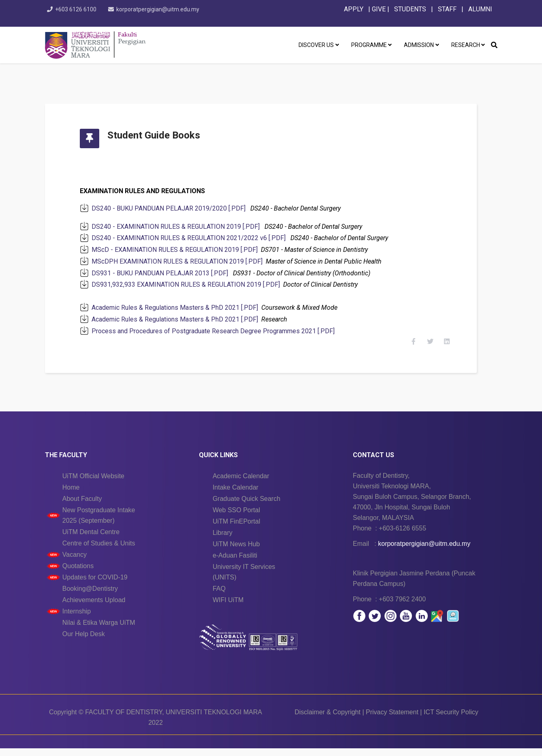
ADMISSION (419, 45)
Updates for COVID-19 (95, 585)
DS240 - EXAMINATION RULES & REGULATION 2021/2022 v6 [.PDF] (195, 238)
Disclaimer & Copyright (328, 720)
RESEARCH (466, 45)
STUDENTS (410, 9)
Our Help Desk (84, 642)
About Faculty (82, 506)
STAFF (446, 9)
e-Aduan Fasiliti (235, 563)
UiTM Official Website (93, 484)
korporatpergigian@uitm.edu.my (161, 9)
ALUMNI (480, 9)
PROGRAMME (369, 45)
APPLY (354, 9)
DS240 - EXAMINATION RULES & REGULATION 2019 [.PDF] (182, 227)
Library (223, 540)
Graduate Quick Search (246, 506)
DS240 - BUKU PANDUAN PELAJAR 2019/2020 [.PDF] (175, 208)
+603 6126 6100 (77, 9)
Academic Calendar (241, 484)
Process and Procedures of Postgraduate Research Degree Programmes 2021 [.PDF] (220, 331)
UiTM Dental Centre (91, 540)
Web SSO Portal (236, 518)
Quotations (78, 574)
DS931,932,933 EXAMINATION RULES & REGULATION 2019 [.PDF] (193, 284)
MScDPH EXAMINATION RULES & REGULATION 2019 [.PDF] (184, 261)
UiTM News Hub (236, 552)
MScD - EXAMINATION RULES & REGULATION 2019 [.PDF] (181, 250)
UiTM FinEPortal (236, 529)
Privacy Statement (392, 720)
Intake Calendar (236, 495)
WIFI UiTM (228, 608)
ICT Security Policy (451, 720)
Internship (77, 619)
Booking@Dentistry (90, 596)
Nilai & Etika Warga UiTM (99, 630)
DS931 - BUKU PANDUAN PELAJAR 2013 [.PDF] (167, 273)
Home (71, 495)
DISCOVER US (316, 45)
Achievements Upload (94, 608)
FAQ (219, 596)
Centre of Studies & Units (99, 551)
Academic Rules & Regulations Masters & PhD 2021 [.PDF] (182, 308)
